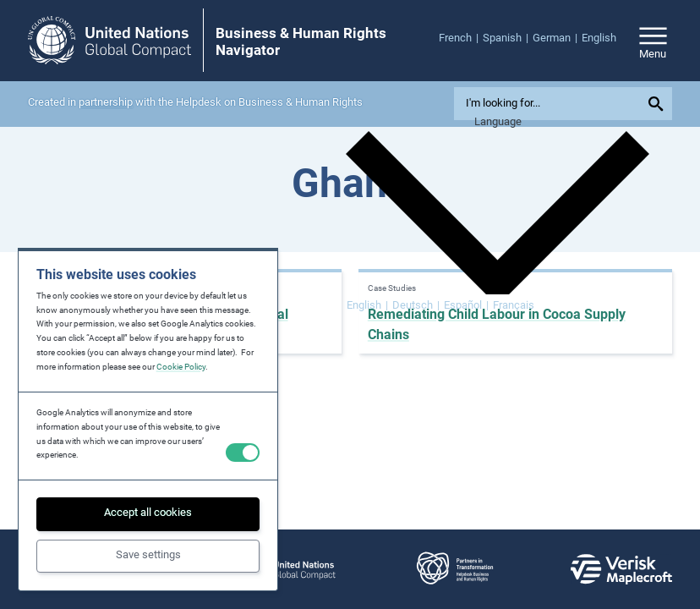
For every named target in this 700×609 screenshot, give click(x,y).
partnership (106, 102)
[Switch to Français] (514, 306)
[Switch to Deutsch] (416, 306)
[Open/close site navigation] (653, 40)
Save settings (148, 554)
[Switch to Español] (466, 306)
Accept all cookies (148, 512)
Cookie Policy (181, 367)
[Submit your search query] (658, 104)
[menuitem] (461, 38)
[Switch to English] (367, 306)
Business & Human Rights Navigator (301, 42)
